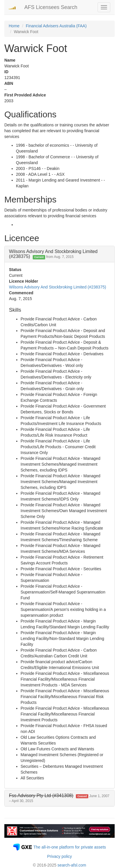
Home (14, 26)
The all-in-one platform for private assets (70, 847)
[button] (59, 798)
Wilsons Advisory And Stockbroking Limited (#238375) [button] (53, 254)
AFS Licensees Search (51, 7)
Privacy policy (60, 856)
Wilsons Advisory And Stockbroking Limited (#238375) (57, 287)
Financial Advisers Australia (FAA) (56, 26)
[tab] (59, 254)
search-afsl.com (72, 865)
